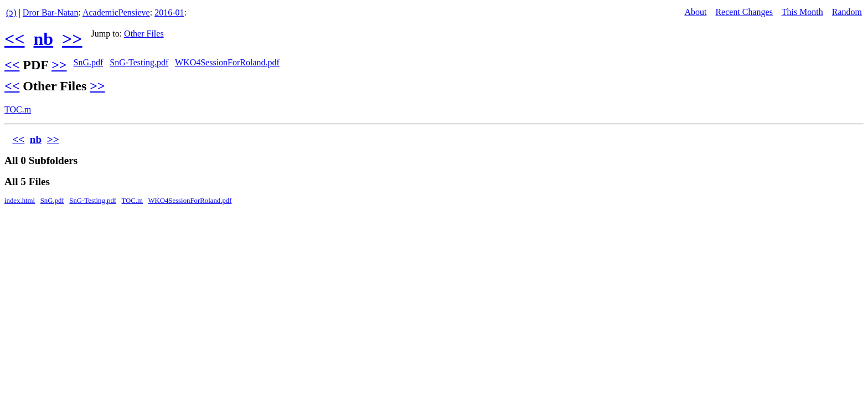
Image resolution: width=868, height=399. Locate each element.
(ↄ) (11, 12)
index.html (20, 201)
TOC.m (18, 109)
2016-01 (169, 12)
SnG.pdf (88, 62)
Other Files (144, 34)
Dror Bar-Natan (51, 12)
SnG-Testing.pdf (139, 62)
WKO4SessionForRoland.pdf (227, 62)
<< (14, 39)
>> (72, 39)
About (695, 12)
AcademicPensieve (116, 12)
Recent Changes (744, 12)
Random (847, 12)
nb (43, 39)
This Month (802, 12)
